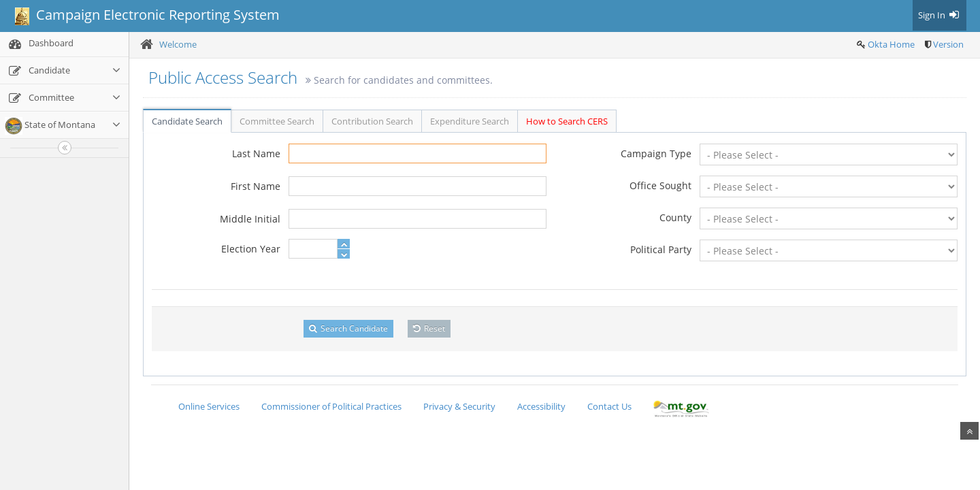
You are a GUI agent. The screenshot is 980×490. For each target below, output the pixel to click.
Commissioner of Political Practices (331, 406)
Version (948, 44)
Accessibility (541, 406)
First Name (256, 186)
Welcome (178, 44)
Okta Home (891, 44)
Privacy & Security (459, 406)
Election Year (251, 249)
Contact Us (609, 406)
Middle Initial (250, 219)
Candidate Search (187, 121)
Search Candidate (348, 328)
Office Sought (660, 185)
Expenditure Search (470, 121)
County (675, 217)
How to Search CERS (567, 121)
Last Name (256, 153)
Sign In (940, 15)
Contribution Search (372, 121)
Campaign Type (656, 153)
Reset (429, 328)
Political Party (661, 249)
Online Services (209, 406)
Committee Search (277, 121)
